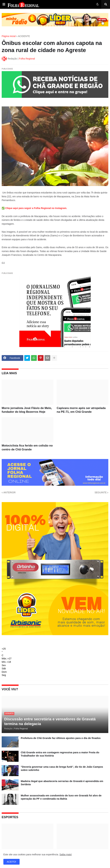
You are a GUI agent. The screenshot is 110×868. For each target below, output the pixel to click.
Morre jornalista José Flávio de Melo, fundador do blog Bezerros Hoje (27, 410)
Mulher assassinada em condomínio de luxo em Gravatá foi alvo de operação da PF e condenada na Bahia (61, 797)
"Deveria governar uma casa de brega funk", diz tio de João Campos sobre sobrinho (62, 768)
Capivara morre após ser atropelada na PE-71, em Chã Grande (81, 410)
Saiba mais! (66, 854)
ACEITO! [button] (11, 862)
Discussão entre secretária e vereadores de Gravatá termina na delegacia (50, 722)
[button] (4, 4)
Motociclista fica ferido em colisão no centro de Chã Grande (27, 447)
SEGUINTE (101, 492)
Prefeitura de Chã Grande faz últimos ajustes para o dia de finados (61, 738)
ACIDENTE (24, 36)
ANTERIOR (9, 492)
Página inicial (9, 36)
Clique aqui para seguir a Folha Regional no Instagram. (36, 208)
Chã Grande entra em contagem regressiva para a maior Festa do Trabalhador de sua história (60, 754)
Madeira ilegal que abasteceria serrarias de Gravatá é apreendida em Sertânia (62, 783)
